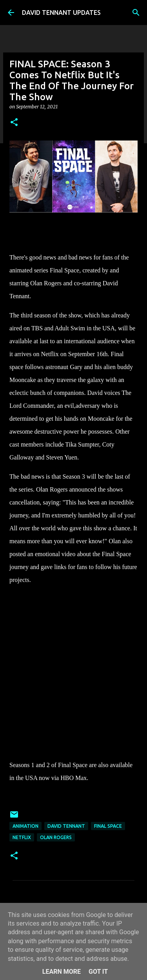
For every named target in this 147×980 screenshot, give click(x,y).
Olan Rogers (56, 837)
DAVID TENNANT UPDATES (61, 13)
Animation (25, 826)
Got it (98, 972)
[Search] (136, 13)
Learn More (62, 972)
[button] (14, 123)
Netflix (22, 837)
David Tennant (66, 826)
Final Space (108, 826)
